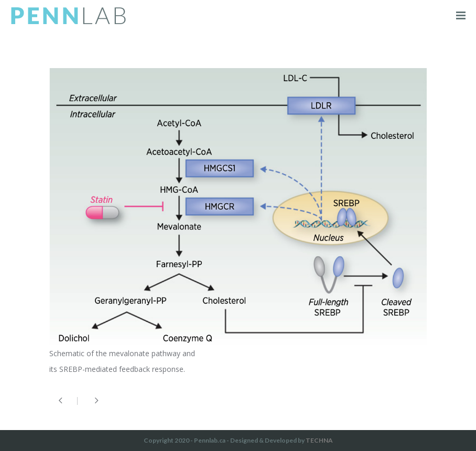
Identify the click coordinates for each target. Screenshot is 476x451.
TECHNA (319, 440)
